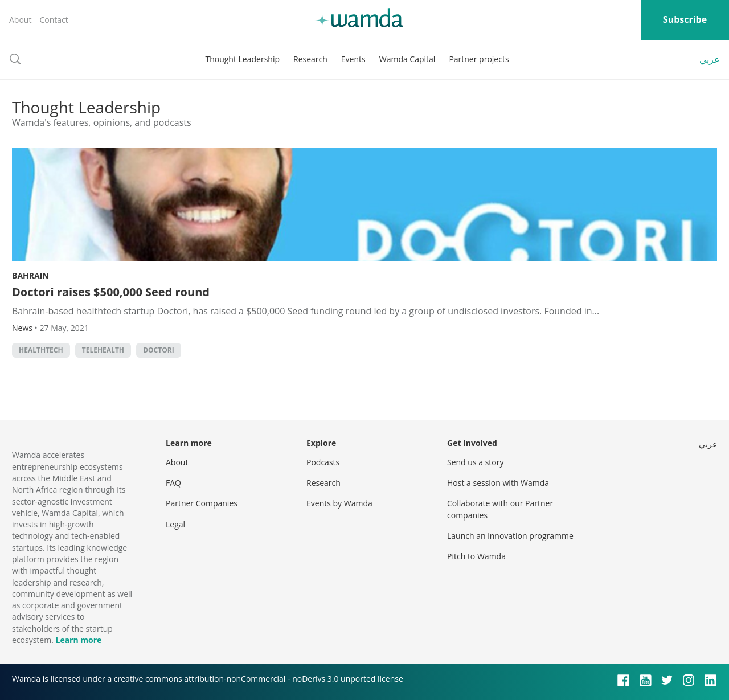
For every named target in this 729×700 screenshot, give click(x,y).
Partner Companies (202, 503)
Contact (54, 20)
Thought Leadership (242, 59)
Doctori (158, 350)
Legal (175, 524)
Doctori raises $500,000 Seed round (111, 292)
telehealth (103, 350)
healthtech (41, 350)
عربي (710, 59)
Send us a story (475, 462)
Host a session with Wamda (498, 483)
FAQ (173, 483)
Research (310, 59)
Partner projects (479, 59)
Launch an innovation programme (510, 536)
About (20, 20)
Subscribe (685, 19)
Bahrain (30, 275)
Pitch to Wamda (476, 556)
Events (353, 59)
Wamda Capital (407, 59)
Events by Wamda (339, 503)
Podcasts (323, 462)
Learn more (78, 640)
